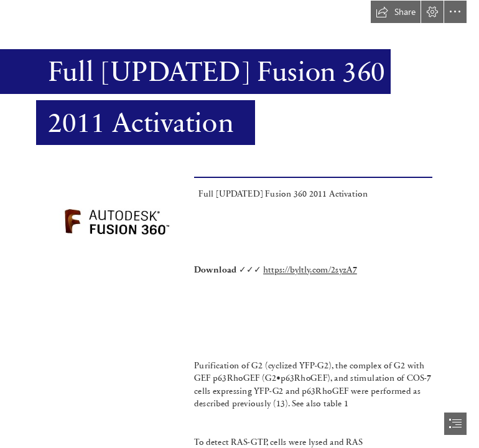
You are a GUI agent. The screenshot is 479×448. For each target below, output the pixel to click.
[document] (240, 224)
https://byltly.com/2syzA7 (310, 269)
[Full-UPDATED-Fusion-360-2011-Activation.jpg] (117, 234)
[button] (396, 12)
